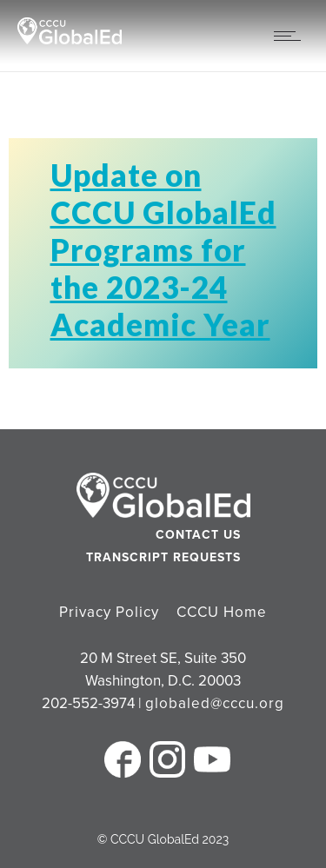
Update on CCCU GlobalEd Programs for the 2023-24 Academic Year (163, 249)
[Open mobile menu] (291, 36)
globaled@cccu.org (215, 703)
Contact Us (198, 535)
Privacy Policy (109, 612)
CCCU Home (222, 612)
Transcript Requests (163, 557)
